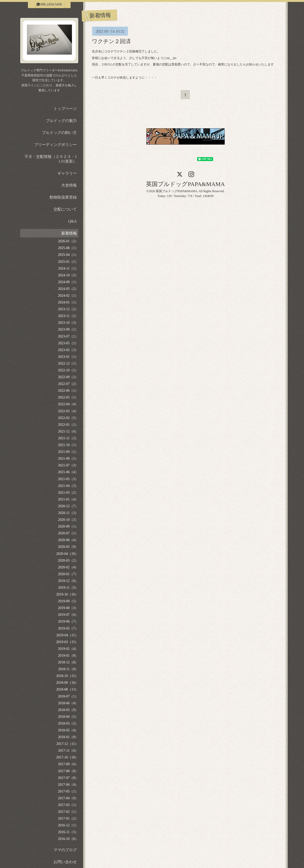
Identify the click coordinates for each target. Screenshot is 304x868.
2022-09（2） (68, 377)
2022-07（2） (68, 384)
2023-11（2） (68, 316)
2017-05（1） (68, 791)
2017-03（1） (68, 805)
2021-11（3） (68, 438)
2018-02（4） (68, 730)
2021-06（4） (68, 472)
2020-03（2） (68, 560)
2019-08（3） (68, 608)
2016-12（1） (68, 825)
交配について (65, 209)
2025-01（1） (68, 262)
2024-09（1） (68, 282)
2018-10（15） (67, 676)
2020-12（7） (68, 506)
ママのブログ (65, 850)
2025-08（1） (68, 248)
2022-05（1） (68, 397)
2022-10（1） (68, 370)
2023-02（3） (68, 350)
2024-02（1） (68, 296)
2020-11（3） (68, 513)
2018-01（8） (68, 737)
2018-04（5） (68, 717)
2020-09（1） (68, 526)
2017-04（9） (68, 798)
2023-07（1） (68, 336)
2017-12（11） (67, 744)
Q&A (73, 221)
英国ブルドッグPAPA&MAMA (185, 184)
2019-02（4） (68, 649)
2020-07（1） (68, 533)
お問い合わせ (65, 862)
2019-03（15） (67, 642)
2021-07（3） (68, 465)
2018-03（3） (68, 723)
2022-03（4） (68, 411)
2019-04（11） (67, 635)
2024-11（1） (68, 268)
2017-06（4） (68, 785)
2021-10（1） (68, 445)
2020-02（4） (68, 567)
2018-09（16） (67, 683)
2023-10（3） (68, 323)
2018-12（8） (68, 662)
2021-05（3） (68, 479)
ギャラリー (67, 173)
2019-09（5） (68, 601)
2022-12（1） (68, 363)
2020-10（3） (68, 520)
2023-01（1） (68, 357)
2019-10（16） (67, 594)
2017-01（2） (68, 818)
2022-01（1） (68, 425)
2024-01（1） (68, 302)
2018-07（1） (68, 696)
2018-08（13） (67, 689)
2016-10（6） (68, 839)
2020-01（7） (68, 574)
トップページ (65, 109)
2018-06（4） (68, 703)
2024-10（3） (68, 275)
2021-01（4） (68, 499)
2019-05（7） (68, 628)
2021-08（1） (68, 458)
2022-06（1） (68, 391)
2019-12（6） (68, 581)
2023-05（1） (68, 343)
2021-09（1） (68, 452)
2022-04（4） (68, 404)
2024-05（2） (68, 289)
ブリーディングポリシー (55, 145)
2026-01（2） (68, 241)
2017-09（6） (68, 764)
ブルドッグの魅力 (61, 121)
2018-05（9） (68, 710)
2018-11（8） (68, 669)
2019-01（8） (68, 655)
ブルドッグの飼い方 (59, 133)
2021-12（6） (68, 431)
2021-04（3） (68, 486)
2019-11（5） (68, 588)
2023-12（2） (68, 309)
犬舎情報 (69, 185)
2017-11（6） (68, 751)
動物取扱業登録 (63, 197)
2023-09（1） (68, 329)
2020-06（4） (68, 540)
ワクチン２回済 (111, 41)
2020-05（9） (68, 547)
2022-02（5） (68, 418)
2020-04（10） (67, 554)
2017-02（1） (68, 812)
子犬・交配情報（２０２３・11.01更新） (51, 159)
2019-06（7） (68, 621)
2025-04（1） (68, 255)
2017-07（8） (68, 778)
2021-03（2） (68, 493)
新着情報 (69, 233)
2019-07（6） (68, 615)
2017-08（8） (68, 771)
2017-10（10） (67, 757)
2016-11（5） (68, 832)
